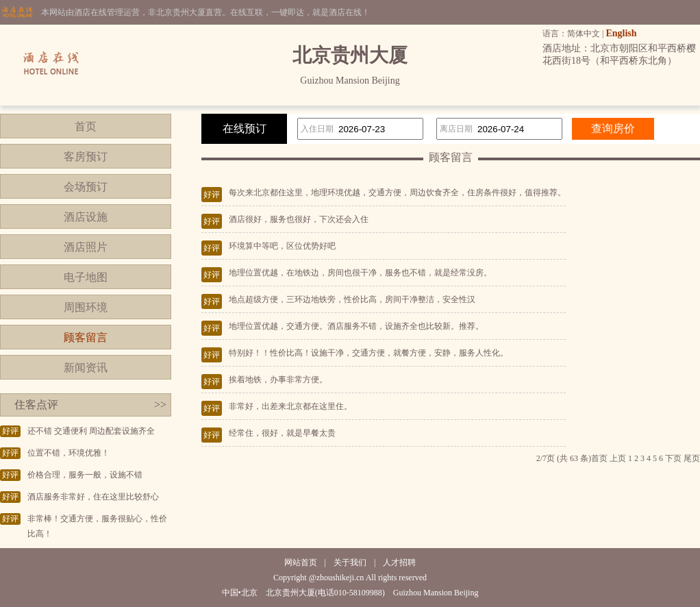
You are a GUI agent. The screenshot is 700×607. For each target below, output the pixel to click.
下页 (673, 458)
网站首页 (301, 562)
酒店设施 (86, 217)
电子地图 (86, 277)
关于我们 (350, 562)
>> (160, 405)
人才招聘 (399, 562)
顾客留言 (86, 337)
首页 (86, 126)
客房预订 (86, 157)
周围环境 (86, 307)
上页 (618, 458)
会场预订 (86, 187)
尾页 (692, 458)
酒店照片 (86, 247)
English (621, 33)
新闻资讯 (86, 368)
